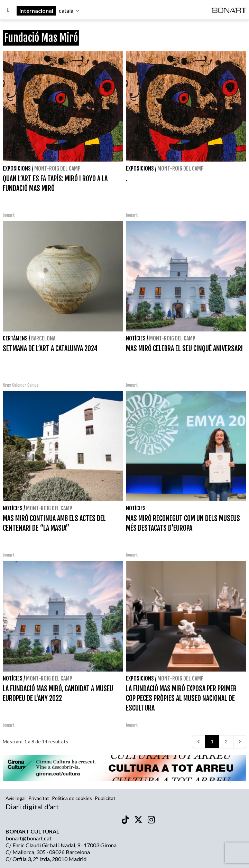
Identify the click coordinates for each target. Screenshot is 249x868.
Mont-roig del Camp (57, 168)
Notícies (136, 338)
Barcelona (43, 338)
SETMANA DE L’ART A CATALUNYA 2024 (50, 349)
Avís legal (16, 798)
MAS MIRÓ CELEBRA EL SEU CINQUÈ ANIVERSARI (184, 349)
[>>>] (240, 742)
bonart (9, 215)
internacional (36, 11)
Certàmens (15, 338)
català (70, 11)
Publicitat (105, 798)
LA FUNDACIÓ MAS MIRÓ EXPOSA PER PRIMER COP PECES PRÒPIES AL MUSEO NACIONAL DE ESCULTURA (181, 698)
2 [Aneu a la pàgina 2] (226, 741)
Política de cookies (72, 798)
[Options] (8, 11)
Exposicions (17, 168)
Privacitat (39, 798)
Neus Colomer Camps (21, 385)
